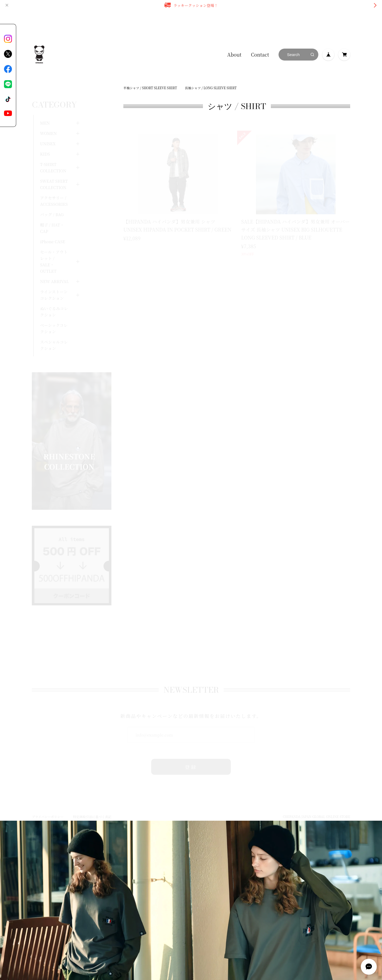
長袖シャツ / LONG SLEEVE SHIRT (211, 88)
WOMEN (48, 119)
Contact (260, 54)
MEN (45, 108)
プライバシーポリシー (48, 806)
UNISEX (48, 129)
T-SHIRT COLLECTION (53, 153)
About (234, 54)
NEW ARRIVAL (54, 267)
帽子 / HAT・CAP (52, 214)
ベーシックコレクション (54, 314)
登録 (191, 756)
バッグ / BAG (52, 200)
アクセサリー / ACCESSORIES (54, 187)
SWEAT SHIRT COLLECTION (54, 170)
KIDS (45, 140)
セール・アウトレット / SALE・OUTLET (54, 247)
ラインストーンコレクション (54, 281)
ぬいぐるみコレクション (54, 297)
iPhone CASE (53, 227)
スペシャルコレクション (54, 331)
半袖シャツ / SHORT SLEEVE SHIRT (150, 88)
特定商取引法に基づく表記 (92, 806)
